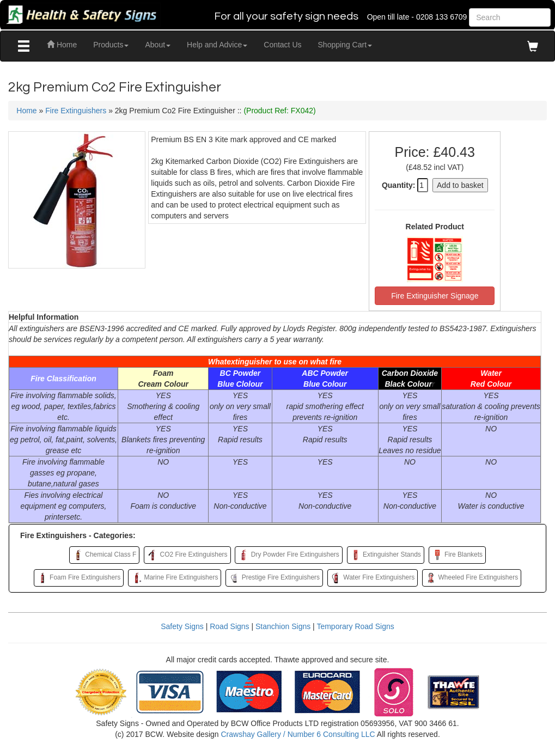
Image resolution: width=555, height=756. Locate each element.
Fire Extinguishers (76, 111)
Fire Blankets (457, 555)
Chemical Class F (104, 555)
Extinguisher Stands (386, 555)
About (158, 45)
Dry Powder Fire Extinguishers (288, 555)
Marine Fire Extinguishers (175, 578)
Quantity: (398, 185)
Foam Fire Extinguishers (79, 578)
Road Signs (229, 626)
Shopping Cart (345, 45)
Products (111, 45)
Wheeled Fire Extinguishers (472, 578)
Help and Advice (217, 45)
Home (62, 45)
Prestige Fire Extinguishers (274, 578)
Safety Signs (182, 626)
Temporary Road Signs (355, 626)
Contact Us (282, 45)
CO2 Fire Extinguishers (187, 555)
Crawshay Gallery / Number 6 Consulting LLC (298, 734)
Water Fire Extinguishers (373, 578)
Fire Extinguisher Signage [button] (435, 296)
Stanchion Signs (283, 626)
